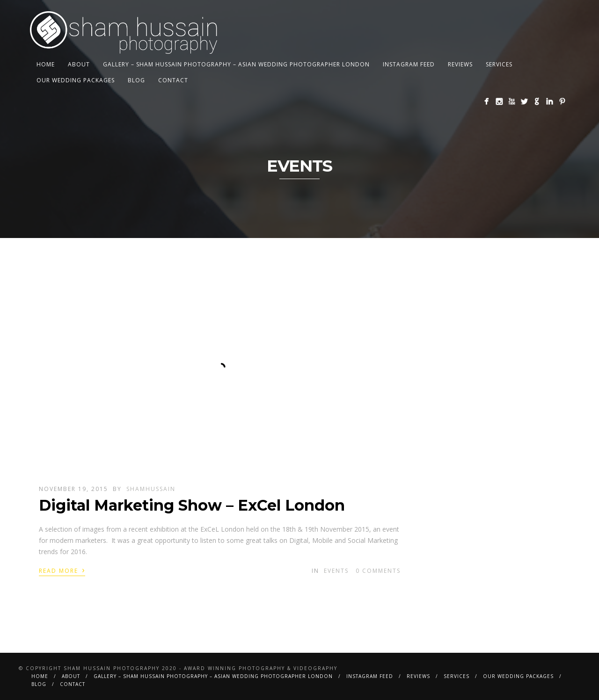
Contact (173, 80)
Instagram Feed (409, 64)
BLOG (136, 80)
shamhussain (151, 489)
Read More (62, 570)
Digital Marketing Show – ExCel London (192, 505)
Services (499, 64)
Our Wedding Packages (76, 80)
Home (46, 64)
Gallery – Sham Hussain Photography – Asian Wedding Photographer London (236, 64)
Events (336, 571)
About (79, 64)
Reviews (460, 64)
